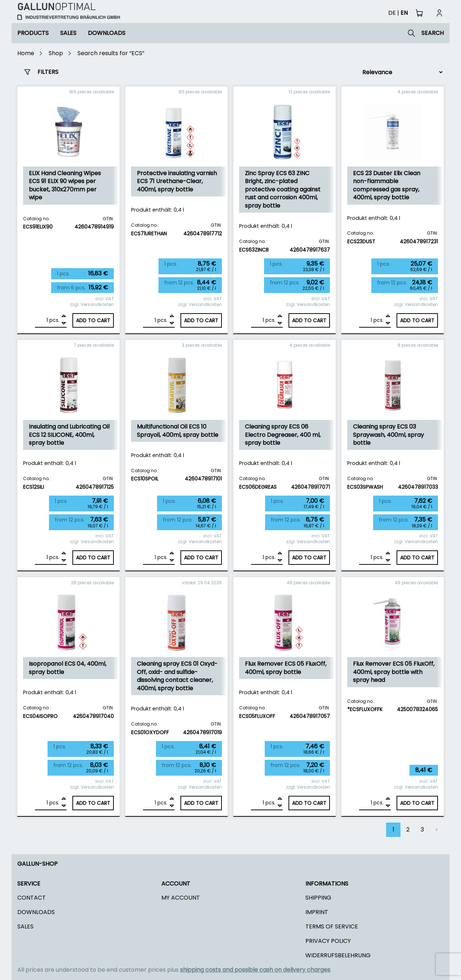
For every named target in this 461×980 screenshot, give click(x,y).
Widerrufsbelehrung (338, 955)
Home (26, 53)
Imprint (317, 912)
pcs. (54, 320)
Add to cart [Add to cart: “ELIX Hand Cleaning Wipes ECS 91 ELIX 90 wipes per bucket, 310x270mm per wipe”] (93, 320)
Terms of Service (332, 926)
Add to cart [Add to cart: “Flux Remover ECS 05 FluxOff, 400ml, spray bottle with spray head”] (417, 803)
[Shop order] (399, 72)
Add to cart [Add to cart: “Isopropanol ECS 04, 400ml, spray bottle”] (93, 803)
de (392, 13)
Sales (68, 33)
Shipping (318, 898)
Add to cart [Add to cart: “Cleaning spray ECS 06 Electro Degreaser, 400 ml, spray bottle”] (309, 558)
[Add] (64, 317)
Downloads (107, 33)
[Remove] (64, 323)
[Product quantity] (41, 320)
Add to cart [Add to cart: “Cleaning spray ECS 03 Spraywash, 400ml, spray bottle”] (417, 558)
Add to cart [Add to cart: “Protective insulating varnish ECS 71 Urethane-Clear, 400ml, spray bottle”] (201, 320)
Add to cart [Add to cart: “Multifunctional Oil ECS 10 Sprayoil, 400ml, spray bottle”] (201, 558)
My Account (181, 898)
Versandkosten (97, 304)
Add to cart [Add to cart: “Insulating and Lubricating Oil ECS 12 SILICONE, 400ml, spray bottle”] (93, 558)
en (404, 13)
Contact (32, 898)
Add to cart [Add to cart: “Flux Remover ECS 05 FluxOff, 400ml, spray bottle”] (309, 803)
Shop (56, 53)
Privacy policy (328, 941)
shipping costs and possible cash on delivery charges (255, 970)
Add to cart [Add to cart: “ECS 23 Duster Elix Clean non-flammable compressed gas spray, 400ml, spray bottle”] (417, 320)
